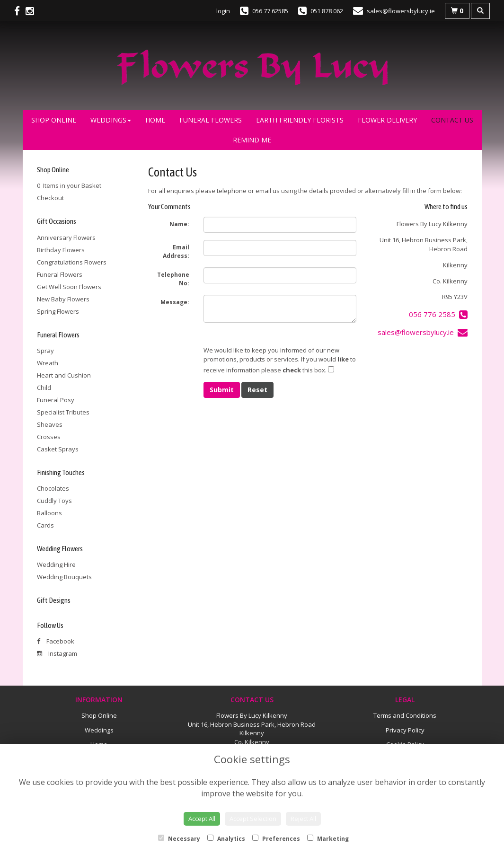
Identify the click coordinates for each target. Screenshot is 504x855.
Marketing (328, 839)
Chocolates (53, 488)
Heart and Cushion (64, 375)
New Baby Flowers (63, 299)
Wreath (48, 363)
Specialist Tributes (63, 412)
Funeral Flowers (211, 120)
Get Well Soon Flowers (69, 287)
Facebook (56, 641)
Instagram (57, 653)
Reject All (303, 819)
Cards (45, 525)
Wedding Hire (56, 564)
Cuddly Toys (54, 501)
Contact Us (452, 120)
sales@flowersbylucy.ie (423, 332)
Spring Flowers (58, 311)
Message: (175, 302)
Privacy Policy (405, 730)
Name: (179, 224)
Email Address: (176, 251)
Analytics (226, 839)
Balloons (49, 513)
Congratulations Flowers (72, 262)
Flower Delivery (387, 120)
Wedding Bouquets (64, 577)
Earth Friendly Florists (300, 120)
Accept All (202, 819)
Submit (222, 390)
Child (44, 388)
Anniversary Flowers (66, 238)
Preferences (276, 839)
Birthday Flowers (61, 250)
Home (155, 120)
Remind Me (252, 140)
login (223, 11)
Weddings (111, 120)
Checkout (50, 198)
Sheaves (50, 424)
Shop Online (54, 120)
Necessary (179, 839)
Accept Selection (253, 819)
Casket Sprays (58, 449)
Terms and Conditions (405, 715)
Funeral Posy (56, 400)
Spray (45, 351)
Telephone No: (173, 279)
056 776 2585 (438, 314)
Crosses (49, 437)
